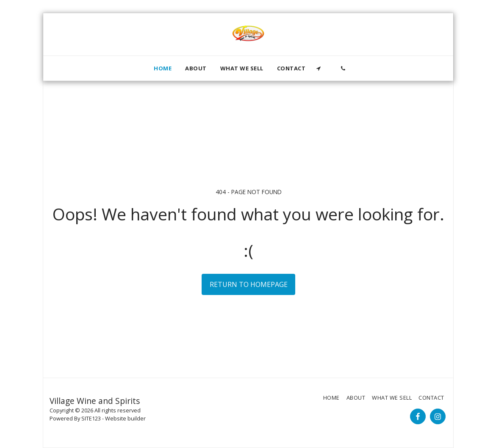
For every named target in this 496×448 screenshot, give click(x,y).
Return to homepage (249, 284)
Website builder (125, 418)
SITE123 (91, 418)
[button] (318, 68)
